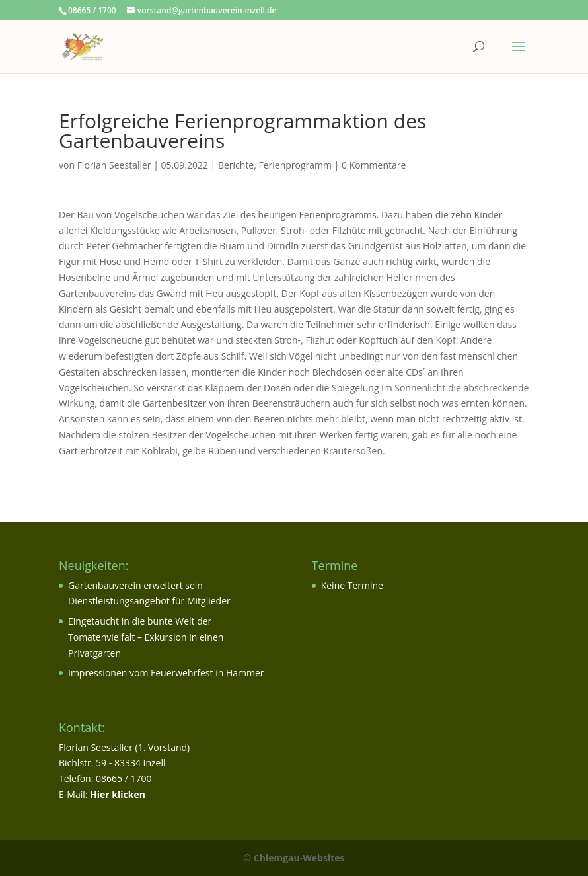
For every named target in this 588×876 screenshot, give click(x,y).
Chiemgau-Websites (299, 858)
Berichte (236, 165)
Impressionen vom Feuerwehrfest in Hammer (166, 673)
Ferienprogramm (296, 165)
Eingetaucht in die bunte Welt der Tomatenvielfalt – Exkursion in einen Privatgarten (146, 637)
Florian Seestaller (114, 165)
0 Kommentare (374, 165)
